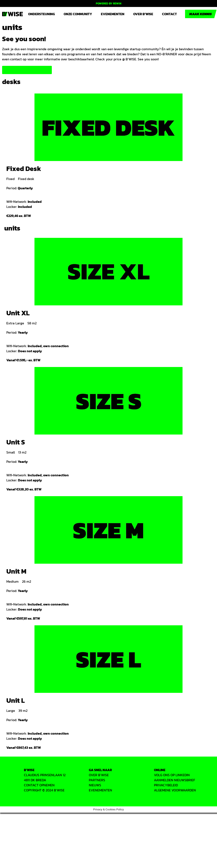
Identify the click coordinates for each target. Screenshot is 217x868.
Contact (169, 14)
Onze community (78, 14)
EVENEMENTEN (100, 790)
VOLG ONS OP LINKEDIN (172, 775)
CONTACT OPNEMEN (39, 785)
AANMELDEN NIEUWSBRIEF (174, 780)
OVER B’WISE (99, 775)
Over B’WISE (143, 14)
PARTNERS (97, 780)
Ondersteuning (41, 14)
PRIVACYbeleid (166, 785)
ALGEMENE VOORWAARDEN (175, 790)
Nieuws (95, 785)
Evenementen (113, 14)
